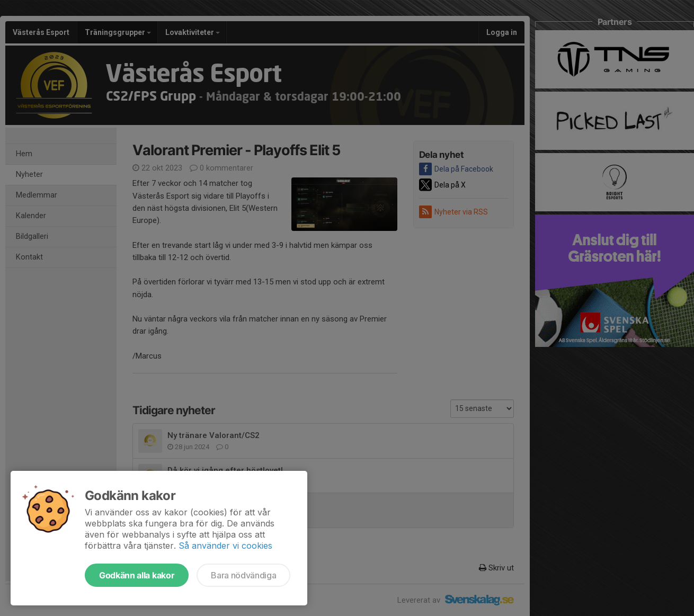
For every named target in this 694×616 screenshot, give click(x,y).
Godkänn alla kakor (137, 575)
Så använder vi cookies (225, 546)
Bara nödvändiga (243, 575)
